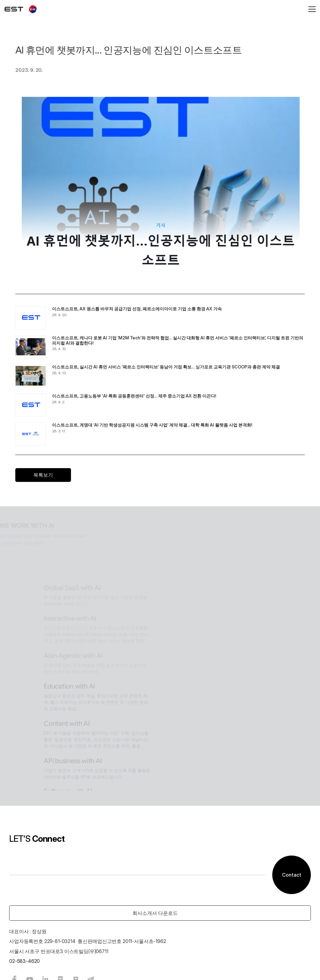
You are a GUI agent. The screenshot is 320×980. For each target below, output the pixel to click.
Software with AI (164, 696)
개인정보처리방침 (112, 962)
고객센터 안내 (74, 962)
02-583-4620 (76, 882)
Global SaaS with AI (169, 477)
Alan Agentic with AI (170, 552)
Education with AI (166, 588)
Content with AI (163, 621)
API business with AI (169, 662)
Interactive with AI (166, 510)
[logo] (65, 9)
